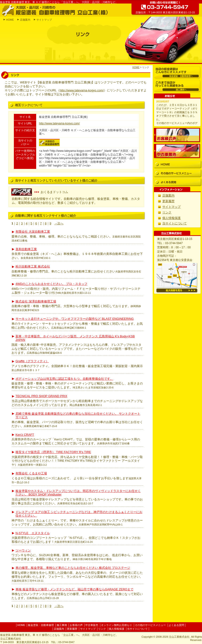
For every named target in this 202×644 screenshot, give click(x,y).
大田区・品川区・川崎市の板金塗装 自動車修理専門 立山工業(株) (55, 10)
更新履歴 (168, 201)
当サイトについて (175, 223)
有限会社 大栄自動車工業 (33, 232)
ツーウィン (23, 550)
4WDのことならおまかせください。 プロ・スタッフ (51, 284)
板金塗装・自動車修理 (41, 625)
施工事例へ (177, 86)
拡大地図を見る (177, 291)
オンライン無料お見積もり (117, 625)
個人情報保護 (171, 218)
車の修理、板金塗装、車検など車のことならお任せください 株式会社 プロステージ (73, 568)
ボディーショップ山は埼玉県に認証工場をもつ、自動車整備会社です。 (64, 379)
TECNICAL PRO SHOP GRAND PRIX (41, 396)
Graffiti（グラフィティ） (32, 361)
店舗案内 (25, 20)
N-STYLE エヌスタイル (33, 533)
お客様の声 (177, 135)
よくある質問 (177, 182)
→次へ (59, 223)
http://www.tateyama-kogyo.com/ (82, 90)
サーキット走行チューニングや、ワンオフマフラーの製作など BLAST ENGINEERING (75, 319)
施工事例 (62, 625)
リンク (167, 212)
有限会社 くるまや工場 (31, 473)
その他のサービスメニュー (177, 173)
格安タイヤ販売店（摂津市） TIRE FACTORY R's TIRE (53, 452)
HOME (10, 20)
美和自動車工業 (26, 249)
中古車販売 (177, 151)
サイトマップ (44, 20)
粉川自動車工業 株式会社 (33, 266)
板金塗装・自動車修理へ (177, 73)
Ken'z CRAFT (25, 435)
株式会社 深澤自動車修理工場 (36, 301)
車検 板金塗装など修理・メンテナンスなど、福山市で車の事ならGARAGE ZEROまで (74, 589)
